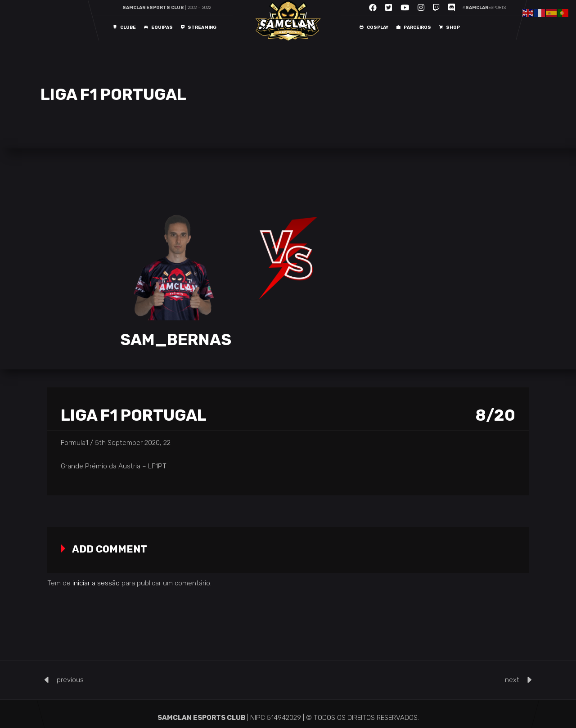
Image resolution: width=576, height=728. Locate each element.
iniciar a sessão (96, 583)
